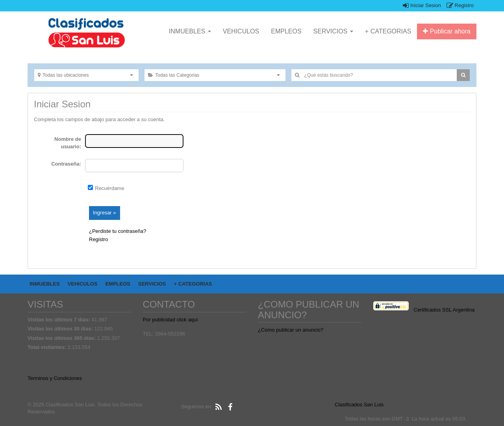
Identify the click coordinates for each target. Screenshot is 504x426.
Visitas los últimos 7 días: (59, 320)
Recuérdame (109, 188)
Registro (460, 5)
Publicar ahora (447, 31)
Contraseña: (66, 164)
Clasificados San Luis (359, 405)
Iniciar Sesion (422, 5)
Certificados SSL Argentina (444, 310)
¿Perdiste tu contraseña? (118, 231)
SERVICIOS (333, 31)
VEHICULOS (241, 31)
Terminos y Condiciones (55, 378)
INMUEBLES (190, 31)
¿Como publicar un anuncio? (291, 330)
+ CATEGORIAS (388, 31)
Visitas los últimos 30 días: (61, 329)
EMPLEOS (286, 31)
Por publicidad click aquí (170, 320)
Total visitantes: (48, 347)
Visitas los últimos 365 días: (62, 338)
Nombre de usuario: (68, 143)
